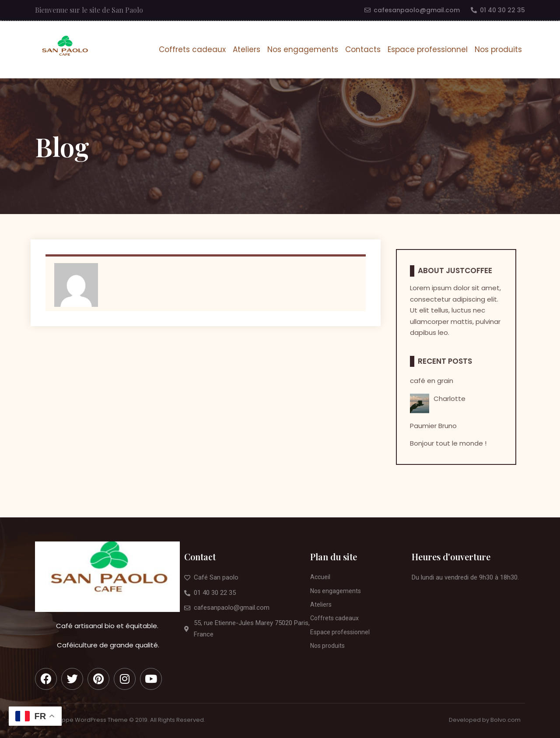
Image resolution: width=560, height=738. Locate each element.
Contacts (363, 49)
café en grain (432, 381)
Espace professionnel (428, 49)
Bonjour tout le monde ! (448, 444)
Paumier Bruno (433, 426)
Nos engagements (303, 49)
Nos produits (498, 49)
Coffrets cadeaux (192, 49)
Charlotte (450, 399)
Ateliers (247, 49)
